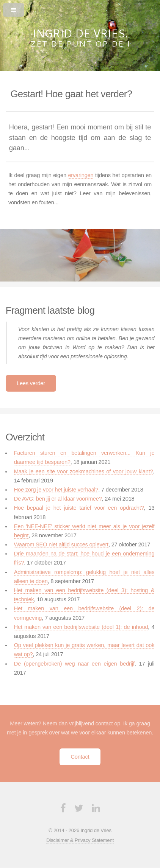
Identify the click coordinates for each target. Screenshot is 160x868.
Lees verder (31, 383)
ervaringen (81, 175)
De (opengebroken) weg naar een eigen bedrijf (74, 664)
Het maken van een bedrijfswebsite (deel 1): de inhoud (81, 627)
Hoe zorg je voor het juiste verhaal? (56, 490)
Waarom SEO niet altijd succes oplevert (61, 544)
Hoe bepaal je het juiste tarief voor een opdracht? (79, 508)
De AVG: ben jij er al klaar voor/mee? (58, 499)
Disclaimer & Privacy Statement (80, 840)
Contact (80, 757)
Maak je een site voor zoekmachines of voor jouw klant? (84, 471)
